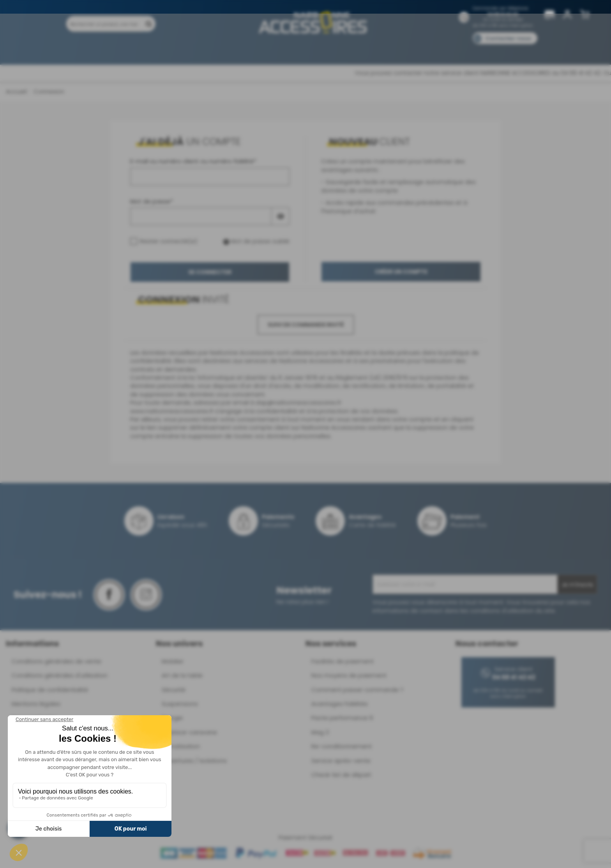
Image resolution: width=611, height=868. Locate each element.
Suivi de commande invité (306, 325)
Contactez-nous (508, 38)
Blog (449, 50)
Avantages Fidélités (340, 704)
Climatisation (181, 746)
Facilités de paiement (343, 661)
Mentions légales (36, 704)
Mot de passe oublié (256, 241)
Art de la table (182, 675)
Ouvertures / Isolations (194, 761)
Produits (110, 50)
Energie (172, 718)
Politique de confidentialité (50, 690)
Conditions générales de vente (57, 661)
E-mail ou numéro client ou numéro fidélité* (193, 161)
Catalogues (415, 50)
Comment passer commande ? (357, 690)
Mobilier (173, 661)
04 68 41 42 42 (503, 14)
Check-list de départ (341, 775)
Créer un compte (401, 272)
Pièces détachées (489, 50)
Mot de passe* (152, 201)
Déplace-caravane (189, 732)
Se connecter (210, 272)
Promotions (150, 50)
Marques (321, 50)
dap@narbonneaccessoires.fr (298, 402)
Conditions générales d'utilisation (60, 675)
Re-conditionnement (342, 746)
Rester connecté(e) (164, 241)
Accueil (16, 91)
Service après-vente (341, 761)
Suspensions (180, 704)
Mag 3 (320, 732)
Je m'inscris (577, 585)
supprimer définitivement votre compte (215, 427)
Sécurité (174, 690)
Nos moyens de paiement (349, 675)
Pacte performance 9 (342, 718)
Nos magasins (278, 50)
